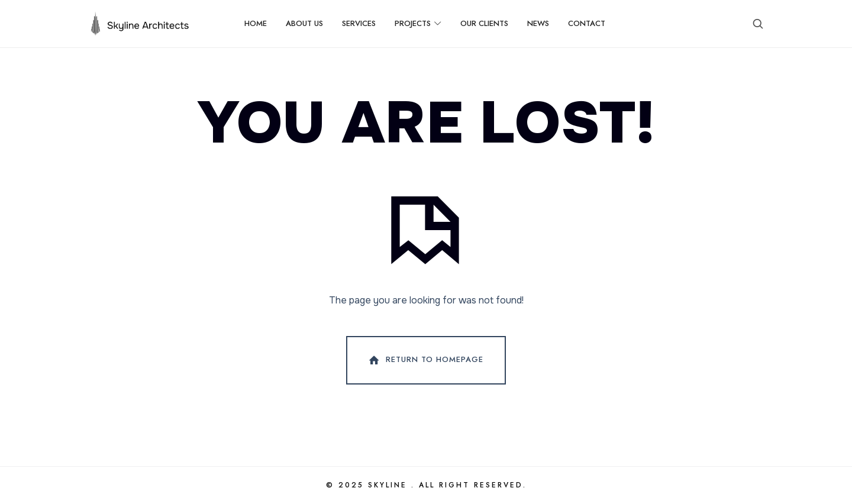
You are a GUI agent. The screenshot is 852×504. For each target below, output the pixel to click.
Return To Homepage (425, 360)
